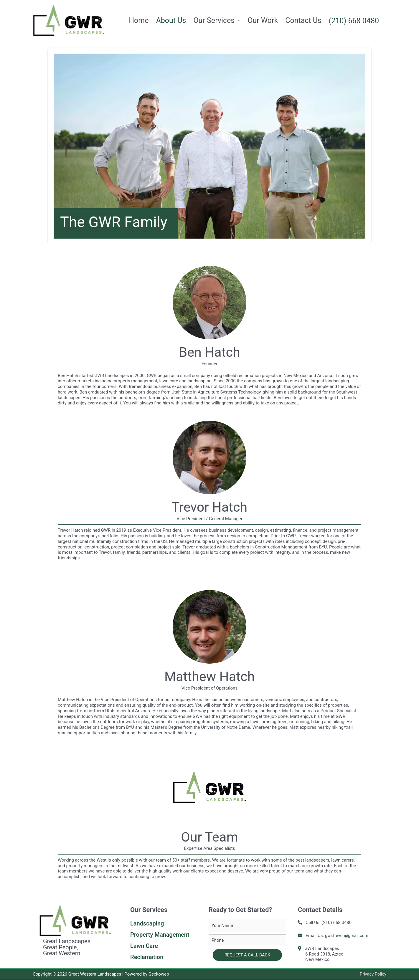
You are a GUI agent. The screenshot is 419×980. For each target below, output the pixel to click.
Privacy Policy (373, 974)
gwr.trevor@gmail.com (347, 936)
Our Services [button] (214, 21)
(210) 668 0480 (354, 21)
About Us (171, 21)
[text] (247, 926)
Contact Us (303, 21)
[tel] (247, 941)
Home (139, 21)
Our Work (263, 21)
